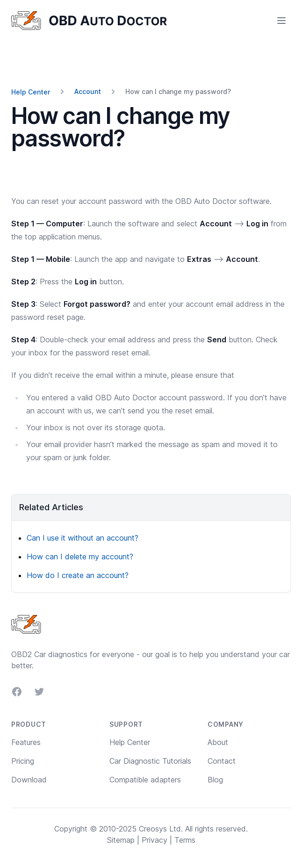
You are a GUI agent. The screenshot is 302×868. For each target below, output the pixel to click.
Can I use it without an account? (83, 538)
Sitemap (121, 840)
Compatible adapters (145, 780)
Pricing (23, 761)
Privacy (155, 840)
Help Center (31, 92)
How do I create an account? (78, 575)
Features (26, 742)
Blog (215, 780)
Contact (222, 761)
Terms (185, 840)
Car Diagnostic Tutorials (150, 761)
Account (88, 91)
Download (29, 780)
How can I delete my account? (80, 557)
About (218, 742)
